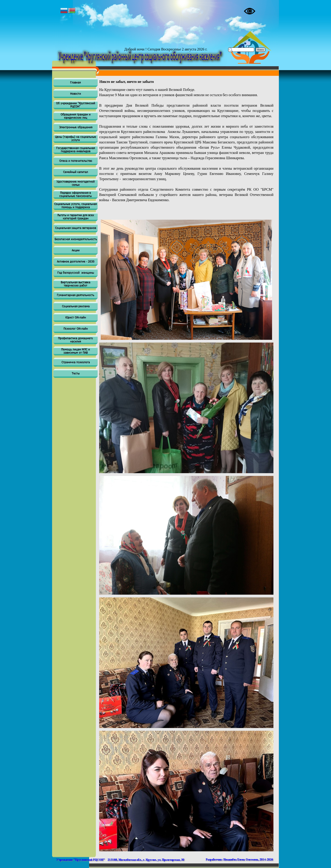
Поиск (261, 50)
